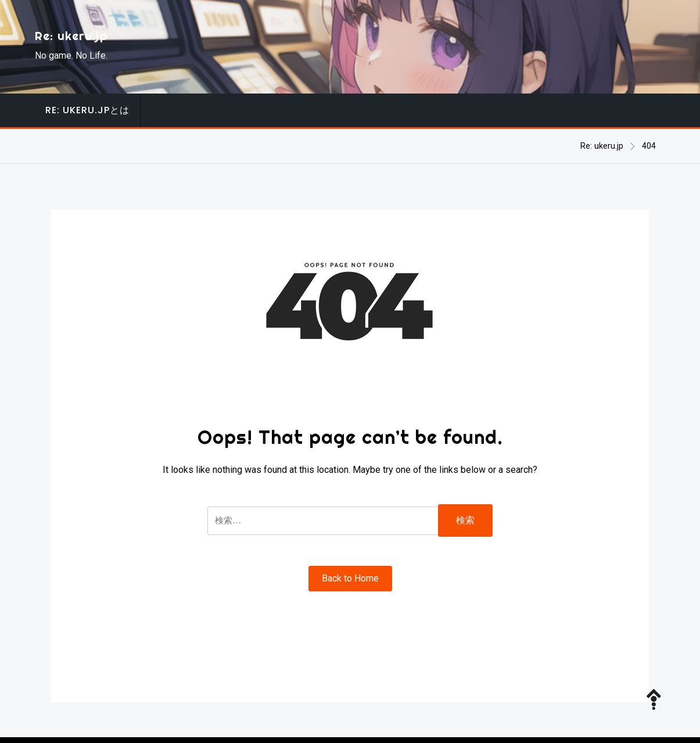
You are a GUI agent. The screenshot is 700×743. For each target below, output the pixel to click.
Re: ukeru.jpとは (87, 110)
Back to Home (350, 578)
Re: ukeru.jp (71, 36)
